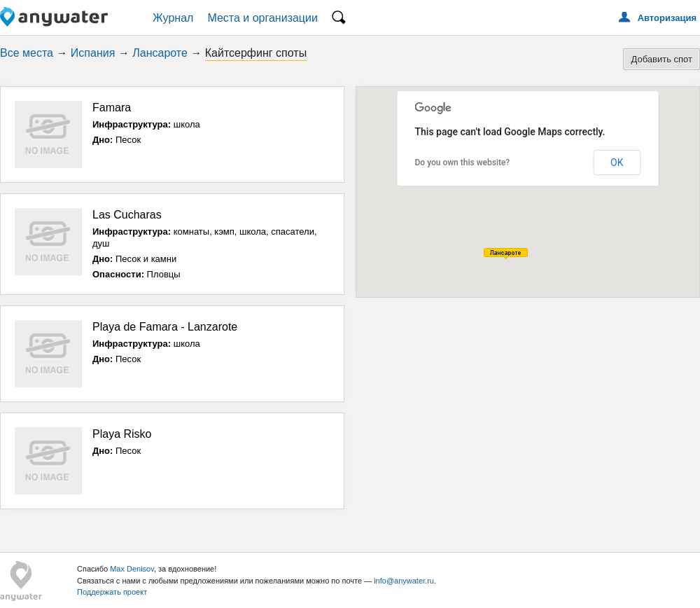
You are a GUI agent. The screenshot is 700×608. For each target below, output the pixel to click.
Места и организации (262, 18)
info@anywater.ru (404, 581)
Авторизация (667, 18)
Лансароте (160, 53)
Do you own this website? (463, 163)
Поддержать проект (112, 592)
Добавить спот (661, 59)
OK (617, 163)
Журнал (173, 18)
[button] (506, 254)
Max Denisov (132, 569)
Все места (27, 53)
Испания (93, 53)
